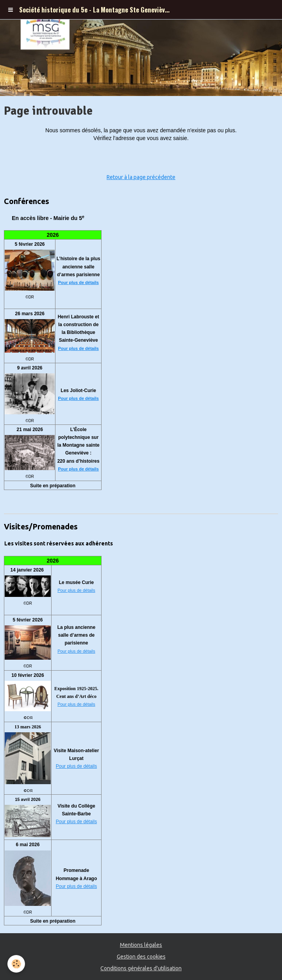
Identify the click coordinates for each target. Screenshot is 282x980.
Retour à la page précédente (141, 177)
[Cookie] (17, 964)
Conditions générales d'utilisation (141, 968)
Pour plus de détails (78, 282)
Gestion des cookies (141, 957)
